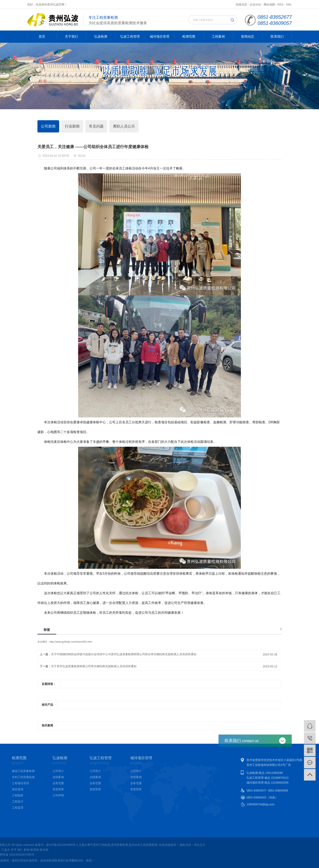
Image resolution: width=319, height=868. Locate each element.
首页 (42, 37)
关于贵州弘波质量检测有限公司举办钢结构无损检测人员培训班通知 (94, 666)
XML (289, 4)
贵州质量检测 (30, 845)
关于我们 (71, 37)
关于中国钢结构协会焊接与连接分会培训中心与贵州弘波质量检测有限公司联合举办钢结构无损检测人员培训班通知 (124, 654)
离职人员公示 (124, 126)
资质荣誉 (31, 789)
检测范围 (189, 37)
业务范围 (31, 783)
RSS (280, 4)
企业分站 (255, 4)
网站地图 (269, 4)
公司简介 (31, 771)
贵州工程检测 (12, 845)
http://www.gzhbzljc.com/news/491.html (71, 642)
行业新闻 (72, 126)
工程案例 (218, 37)
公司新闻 (48, 126)
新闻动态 (248, 37)
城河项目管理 (159, 37)
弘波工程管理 (130, 37)
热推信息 (241, 4)
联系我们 (277, 37)
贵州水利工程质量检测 (53, 845)
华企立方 (110, 845)
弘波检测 (101, 37)
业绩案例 (31, 777)
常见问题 (96, 126)
